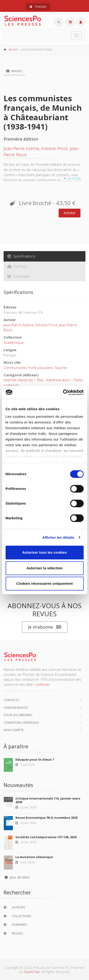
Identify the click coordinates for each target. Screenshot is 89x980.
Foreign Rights (16, 708)
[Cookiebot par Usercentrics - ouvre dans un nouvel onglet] (63, 392)
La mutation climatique (34, 857)
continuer (42, 684)
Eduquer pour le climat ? (35, 759)
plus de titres (17, 877)
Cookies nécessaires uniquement (45, 583)
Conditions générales (21, 722)
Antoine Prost (54, 148)
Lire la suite (73, 178)
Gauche (61, 368)
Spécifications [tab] (21, 256)
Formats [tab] (17, 266)
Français (38, 7)
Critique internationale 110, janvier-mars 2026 (48, 800)
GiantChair (32, 972)
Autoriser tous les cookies (45, 552)
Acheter (70, 213)
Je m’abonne (45, 627)
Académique (14, 342)
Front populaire (40, 368)
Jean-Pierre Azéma (21, 148)
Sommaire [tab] (19, 276)
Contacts (12, 700)
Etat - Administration (53, 380)
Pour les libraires (18, 715)
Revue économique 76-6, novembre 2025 (47, 818)
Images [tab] (14, 71)
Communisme (15, 368)
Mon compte (14, 730)
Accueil (13, 49)
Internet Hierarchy (18, 380)
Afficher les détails (58, 537)
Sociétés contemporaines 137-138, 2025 (46, 837)
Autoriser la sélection (44, 568)
